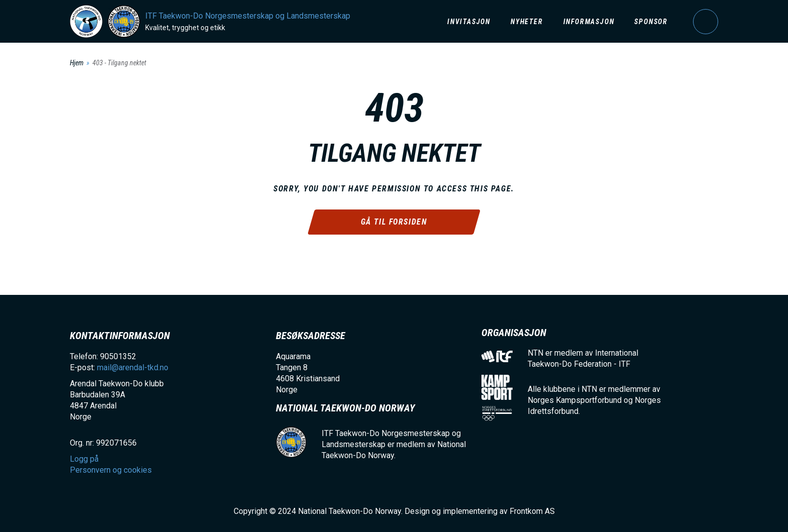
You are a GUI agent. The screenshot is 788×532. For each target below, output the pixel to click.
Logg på (706, 22)
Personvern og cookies (111, 470)
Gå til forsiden (394, 222)
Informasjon (589, 22)
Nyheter (527, 22)
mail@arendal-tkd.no (133, 367)
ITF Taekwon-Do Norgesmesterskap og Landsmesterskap (248, 16)
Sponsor (651, 22)
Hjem (77, 63)
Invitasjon (469, 22)
